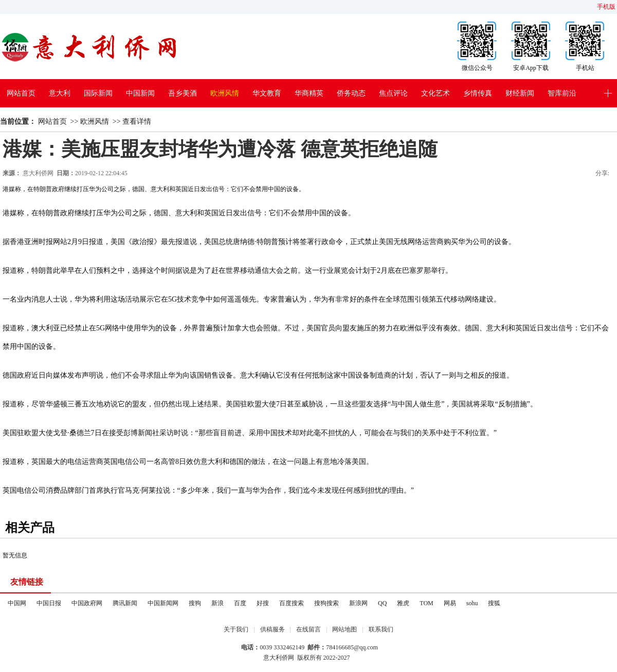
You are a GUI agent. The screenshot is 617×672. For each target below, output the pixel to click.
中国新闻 (140, 93)
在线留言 (308, 629)
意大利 (60, 93)
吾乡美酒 (183, 93)
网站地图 (344, 629)
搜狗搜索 (326, 603)
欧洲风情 (225, 93)
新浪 (217, 603)
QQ (382, 603)
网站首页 (21, 93)
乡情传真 (478, 93)
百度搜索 (292, 603)
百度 (240, 603)
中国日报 (49, 603)
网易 (450, 603)
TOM (426, 603)
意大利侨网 (38, 173)
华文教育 (267, 93)
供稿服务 (273, 629)
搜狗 (195, 603)
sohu (472, 603)
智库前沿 (562, 93)
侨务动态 (351, 93)
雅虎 (403, 603)
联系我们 (381, 629)
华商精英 (309, 93)
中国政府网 (87, 603)
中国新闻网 (163, 603)
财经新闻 (520, 93)
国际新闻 (98, 93)
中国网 (17, 603)
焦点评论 (393, 93)
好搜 (263, 603)
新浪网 (358, 603)
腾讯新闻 (125, 603)
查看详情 (137, 122)
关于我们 (236, 629)
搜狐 (494, 603)
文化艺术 (435, 93)
